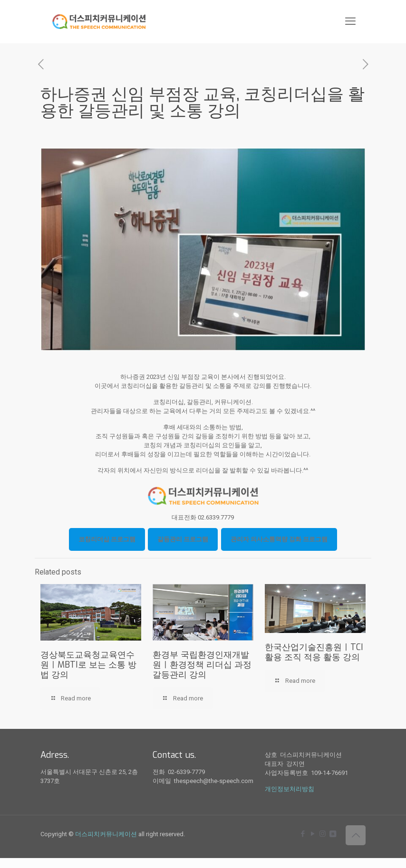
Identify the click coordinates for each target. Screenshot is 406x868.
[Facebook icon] (303, 834)
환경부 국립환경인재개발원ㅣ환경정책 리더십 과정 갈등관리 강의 (202, 665)
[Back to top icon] (356, 835)
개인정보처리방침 (290, 789)
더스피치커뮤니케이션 (106, 834)
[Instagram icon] (323, 834)
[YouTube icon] (313, 834)
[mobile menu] (350, 21)
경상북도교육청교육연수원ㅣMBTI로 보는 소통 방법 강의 (88, 665)
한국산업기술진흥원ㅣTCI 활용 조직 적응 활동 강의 (314, 652)
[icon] (333, 834)
